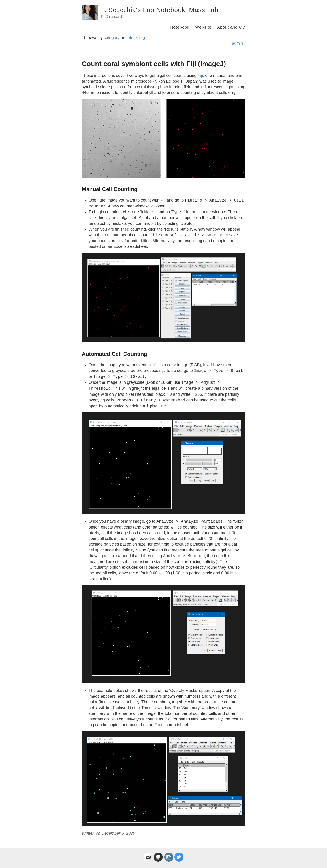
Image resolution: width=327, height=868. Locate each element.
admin (237, 43)
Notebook (180, 27)
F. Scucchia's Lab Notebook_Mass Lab (160, 10)
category (112, 38)
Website (203, 27)
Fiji (200, 76)
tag (142, 38)
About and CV (231, 27)
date (129, 38)
